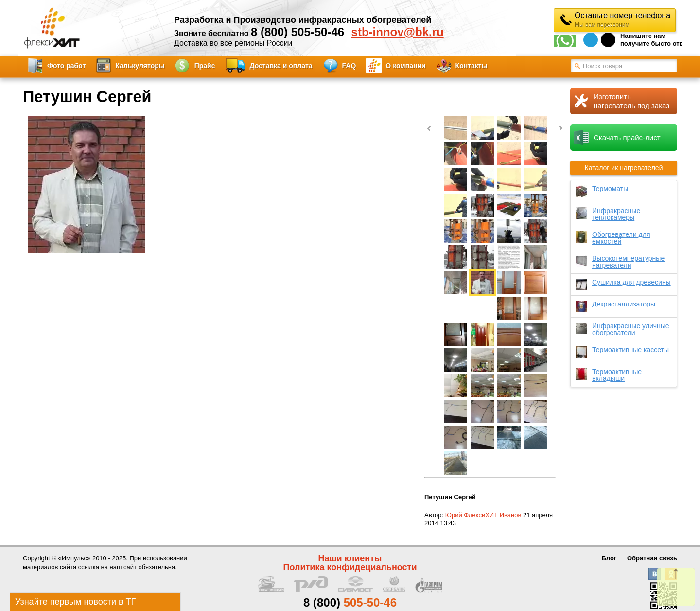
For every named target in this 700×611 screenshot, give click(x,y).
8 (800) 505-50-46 (297, 32)
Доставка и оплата (281, 66)
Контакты (472, 66)
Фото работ (66, 66)
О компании (405, 66)
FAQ (349, 66)
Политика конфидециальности (350, 567)
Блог (609, 558)
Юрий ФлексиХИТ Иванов (483, 515)
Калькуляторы (140, 66)
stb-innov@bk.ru (398, 32)
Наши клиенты (350, 558)
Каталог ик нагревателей (624, 168)
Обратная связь (652, 558)
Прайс (205, 66)
